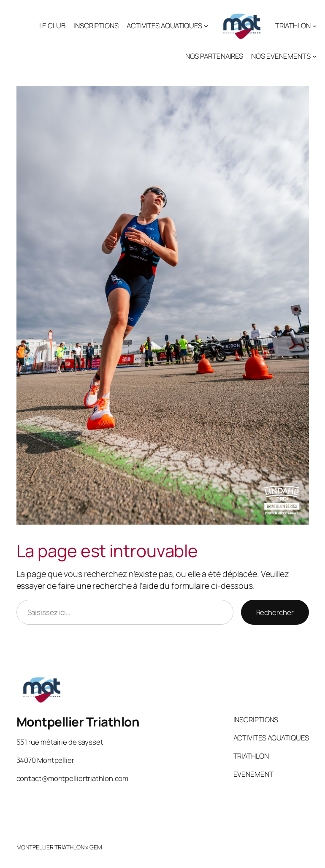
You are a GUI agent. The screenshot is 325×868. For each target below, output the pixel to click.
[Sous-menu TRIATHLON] (314, 26)
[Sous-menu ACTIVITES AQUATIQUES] (206, 26)
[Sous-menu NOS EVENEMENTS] (314, 56)
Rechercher (275, 612)
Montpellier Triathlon (78, 722)
